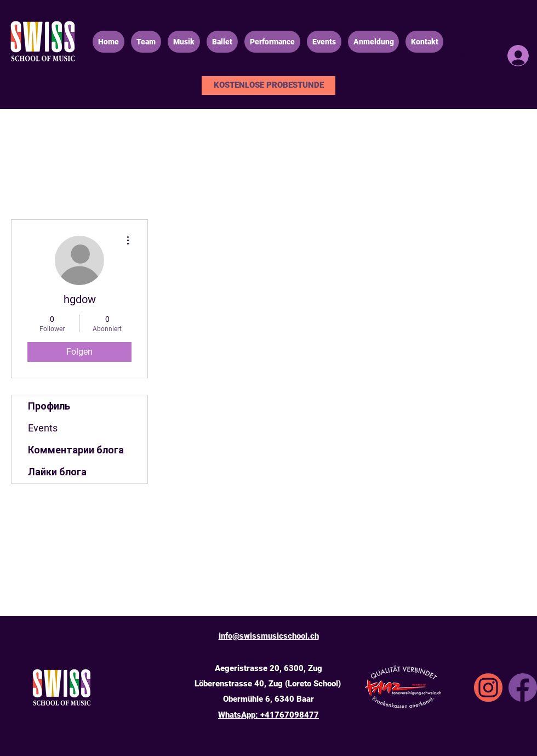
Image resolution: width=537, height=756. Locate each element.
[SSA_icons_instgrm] (488, 687)
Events (43, 428)
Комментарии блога (76, 450)
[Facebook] (523, 687)
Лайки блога (57, 472)
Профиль (49, 406)
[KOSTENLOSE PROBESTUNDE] (268, 86)
